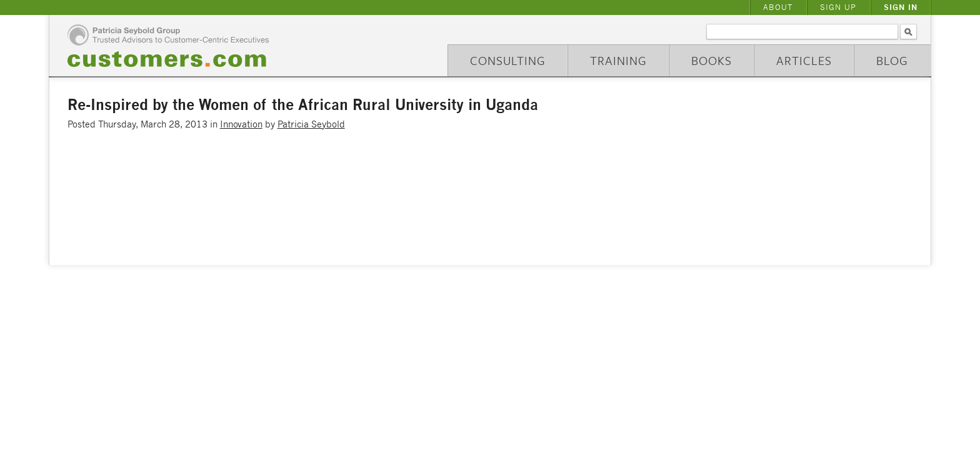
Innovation (241, 124)
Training (618, 60)
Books (712, 60)
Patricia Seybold (311, 124)
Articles (804, 60)
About (778, 7)
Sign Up (838, 7)
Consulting (508, 60)
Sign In (901, 7)
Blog (892, 60)
